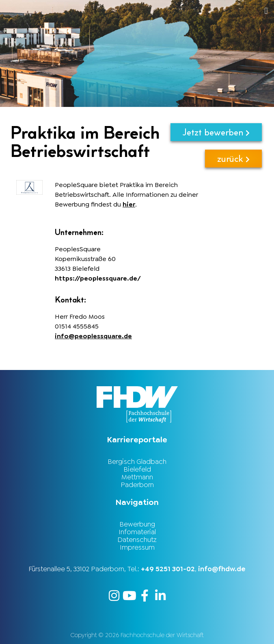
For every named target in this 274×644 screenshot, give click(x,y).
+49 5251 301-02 (168, 569)
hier (129, 204)
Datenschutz (137, 540)
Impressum (137, 547)
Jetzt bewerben (216, 132)
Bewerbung (137, 524)
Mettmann (137, 477)
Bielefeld (137, 469)
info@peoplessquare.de (93, 336)
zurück (233, 158)
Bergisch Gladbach (137, 461)
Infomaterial (137, 532)
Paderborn (137, 485)
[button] (164, 11)
